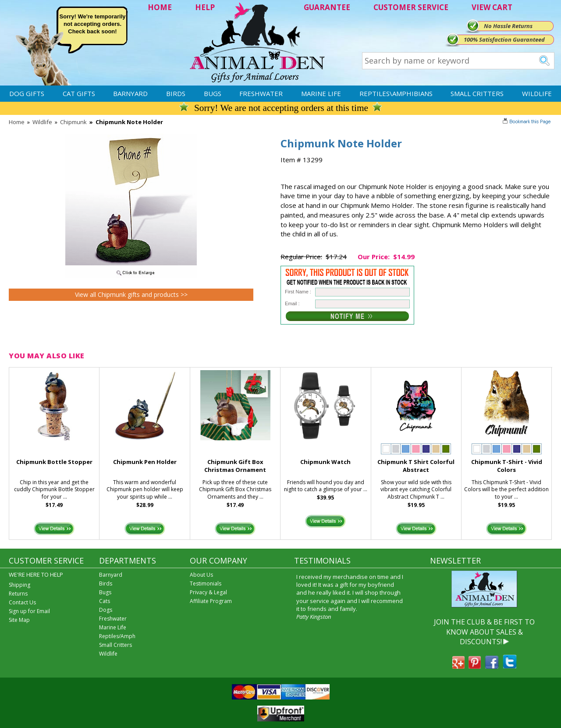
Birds (176, 93)
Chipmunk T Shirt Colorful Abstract (416, 466)
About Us (201, 575)
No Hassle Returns (508, 26)
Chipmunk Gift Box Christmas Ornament (235, 466)
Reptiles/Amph (117, 636)
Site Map (19, 620)
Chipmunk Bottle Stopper (54, 462)
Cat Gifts (79, 93)
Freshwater (261, 93)
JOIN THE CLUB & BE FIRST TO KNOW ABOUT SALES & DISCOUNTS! (484, 632)
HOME (160, 7)
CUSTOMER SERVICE (411, 7)
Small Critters (477, 93)
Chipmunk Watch (325, 462)
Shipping (20, 585)
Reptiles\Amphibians (396, 93)
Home (17, 122)
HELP (205, 7)
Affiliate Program (211, 601)
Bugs (213, 93)
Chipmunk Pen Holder (145, 462)
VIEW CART (492, 7)
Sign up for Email (29, 611)
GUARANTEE (327, 7)
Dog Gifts (27, 93)
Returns (18, 594)
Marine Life (321, 93)
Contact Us (22, 602)
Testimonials (206, 583)
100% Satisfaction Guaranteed (504, 39)
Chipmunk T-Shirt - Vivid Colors (507, 466)
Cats (105, 601)
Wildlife (537, 93)
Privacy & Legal (208, 592)
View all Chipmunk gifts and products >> (131, 294)
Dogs (106, 610)
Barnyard (130, 93)
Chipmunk (73, 122)
